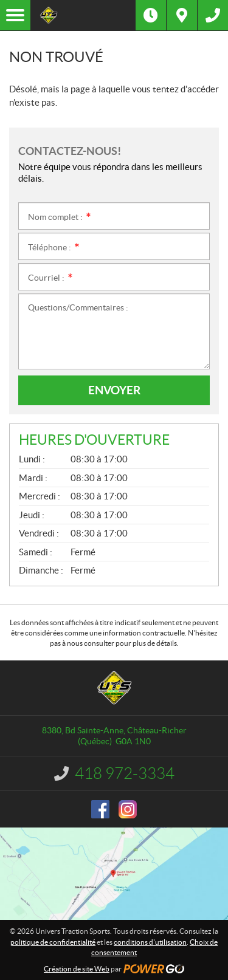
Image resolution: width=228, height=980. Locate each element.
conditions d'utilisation (150, 942)
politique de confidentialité (53, 942)
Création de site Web (77, 969)
